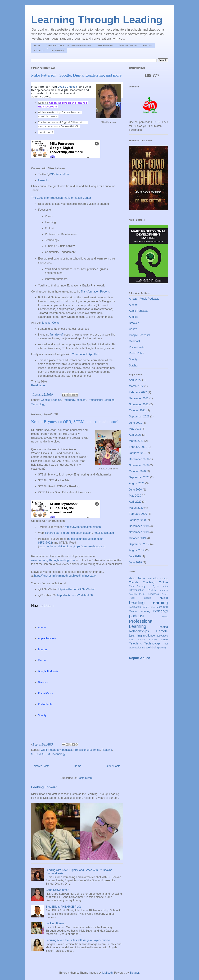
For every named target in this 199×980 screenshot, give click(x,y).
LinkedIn (43, 180)
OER (44, 750)
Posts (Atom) (85, 778)
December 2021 (139, 398)
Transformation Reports (95, 292)
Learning (159, 602)
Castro (133, 329)
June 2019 (135, 562)
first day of (56, 335)
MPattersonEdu (59, 174)
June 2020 (135, 490)
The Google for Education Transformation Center (61, 198)
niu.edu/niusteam (82, 533)
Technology (38, 404)
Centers (164, 579)
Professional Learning (101, 400)
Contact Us (39, 51)
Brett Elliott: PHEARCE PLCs (63, 907)
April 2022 (135, 380)
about (132, 578)
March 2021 (136, 441)
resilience (149, 636)
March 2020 (136, 508)
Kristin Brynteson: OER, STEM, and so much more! (75, 422)
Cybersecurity (160, 586)
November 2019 (139, 532)
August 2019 (137, 550)
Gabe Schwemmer (57, 890)
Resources (162, 636)
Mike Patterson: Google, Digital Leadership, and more (76, 75)
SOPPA (141, 640)
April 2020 (135, 502)
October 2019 (137, 538)
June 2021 (135, 423)
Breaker (134, 323)
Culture (163, 582)
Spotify (133, 359)
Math (159, 607)
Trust (165, 644)
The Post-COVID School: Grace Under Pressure (68, 45)
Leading (56, 400)
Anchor (133, 305)
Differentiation (137, 590)
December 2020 (139, 459)
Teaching (136, 643)
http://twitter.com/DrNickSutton (77, 589)
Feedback (153, 594)
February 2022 (138, 392)
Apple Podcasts (139, 311)
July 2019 (135, 556)
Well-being (152, 647)
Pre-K (165, 617)
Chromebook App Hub (85, 354)
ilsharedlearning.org (58, 533)
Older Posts (113, 766)
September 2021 (139, 416)
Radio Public (137, 353)
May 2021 (135, 429)
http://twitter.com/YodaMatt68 (75, 595)
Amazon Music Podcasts (144, 299)
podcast (81, 400)
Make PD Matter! (105, 45)
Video (132, 648)
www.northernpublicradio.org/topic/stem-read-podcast (72, 546)
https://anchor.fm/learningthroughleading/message (65, 576)
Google (45, 400)
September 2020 (139, 477)
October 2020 (137, 471)
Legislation (135, 607)
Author (141, 578)
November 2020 (139, 465)
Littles (153, 607)
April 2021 (135, 435)
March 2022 (136, 386)
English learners (158, 590)
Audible (134, 317)
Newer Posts (42, 766)
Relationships (139, 631)
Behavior (153, 578)
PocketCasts (137, 347)
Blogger (134, 973)
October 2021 (137, 410)
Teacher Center (51, 323)
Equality (133, 594)
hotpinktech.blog (104, 533)
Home (37, 45)
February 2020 (138, 514)
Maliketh (107, 973)
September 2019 (139, 544)
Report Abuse (139, 658)
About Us (147, 45)
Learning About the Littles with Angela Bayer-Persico (78, 940)
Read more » (39, 385)
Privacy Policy (57, 51)
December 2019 (139, 526)
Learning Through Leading (97, 20)
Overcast (134, 341)
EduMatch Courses (128, 45)
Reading (107, 750)
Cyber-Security (137, 586)
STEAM (36, 754)
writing (163, 648)
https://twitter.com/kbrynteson (83, 527)
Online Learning (140, 611)
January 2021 (137, 453)
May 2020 (135, 496)
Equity (142, 594)
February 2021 (138, 447)
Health (164, 598)
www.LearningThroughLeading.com (53, 560)
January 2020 (137, 520)
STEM (46, 754)
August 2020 (137, 483)
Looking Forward (44, 787)
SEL (131, 639)
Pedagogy (69, 400)
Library (145, 607)
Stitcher (134, 366)
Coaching (149, 582)
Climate (134, 582)
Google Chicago (67, 87)
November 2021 (139, 404)
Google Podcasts (139, 335)
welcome (140, 648)
